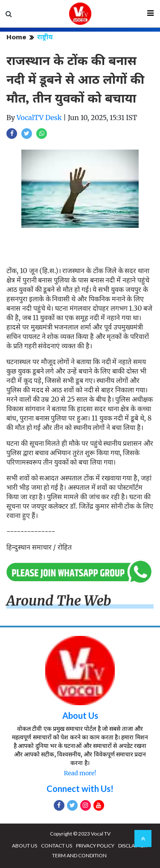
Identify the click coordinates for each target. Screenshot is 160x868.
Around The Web (59, 601)
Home (16, 37)
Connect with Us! (80, 789)
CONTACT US (57, 846)
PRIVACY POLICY (95, 846)
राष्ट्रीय (45, 37)
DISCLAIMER (132, 846)
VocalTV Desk (39, 118)
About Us (80, 715)
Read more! (80, 773)
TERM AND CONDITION (79, 855)
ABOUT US (25, 846)
